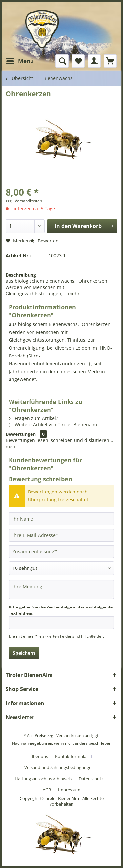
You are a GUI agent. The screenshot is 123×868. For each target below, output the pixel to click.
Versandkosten (70, 735)
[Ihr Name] (61, 519)
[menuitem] (20, 61)
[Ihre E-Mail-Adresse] (61, 535)
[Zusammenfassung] (61, 551)
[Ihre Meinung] (61, 589)
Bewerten (44, 241)
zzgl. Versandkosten (24, 201)
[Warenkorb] (110, 61)
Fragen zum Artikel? (33, 418)
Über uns (39, 756)
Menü (20, 60)
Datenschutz (91, 779)
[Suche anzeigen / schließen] (62, 61)
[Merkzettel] (78, 61)
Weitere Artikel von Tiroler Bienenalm (53, 424)
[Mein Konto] (94, 61)
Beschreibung (21, 275)
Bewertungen (21, 434)
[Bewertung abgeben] (61, 568)
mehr (73, 293)
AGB (47, 790)
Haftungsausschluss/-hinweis (43, 779)
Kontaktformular (72, 756)
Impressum (69, 790)
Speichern (24, 653)
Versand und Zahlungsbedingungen (59, 767)
